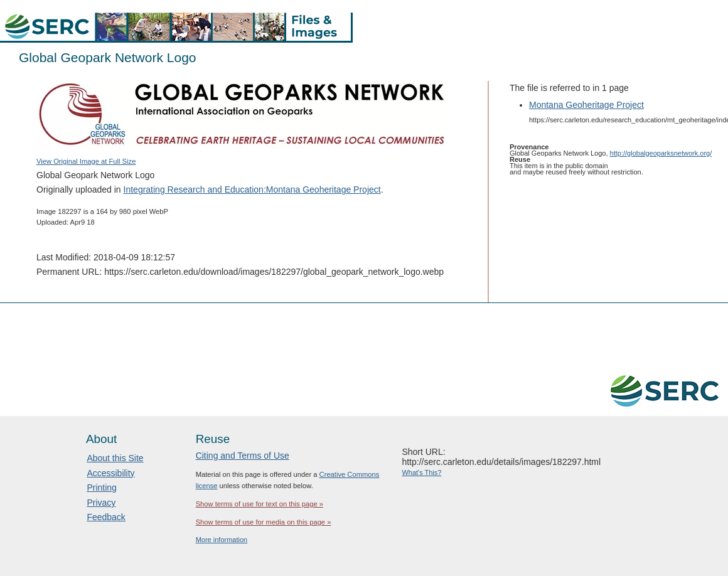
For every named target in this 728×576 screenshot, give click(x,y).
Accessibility (110, 473)
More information (222, 540)
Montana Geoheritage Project (586, 105)
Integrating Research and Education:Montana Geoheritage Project (252, 189)
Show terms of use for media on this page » (264, 522)
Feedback (106, 517)
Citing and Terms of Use (243, 456)
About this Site (115, 458)
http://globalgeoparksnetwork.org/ (661, 153)
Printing (101, 488)
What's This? (421, 472)
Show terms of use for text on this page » (260, 504)
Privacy (101, 503)
